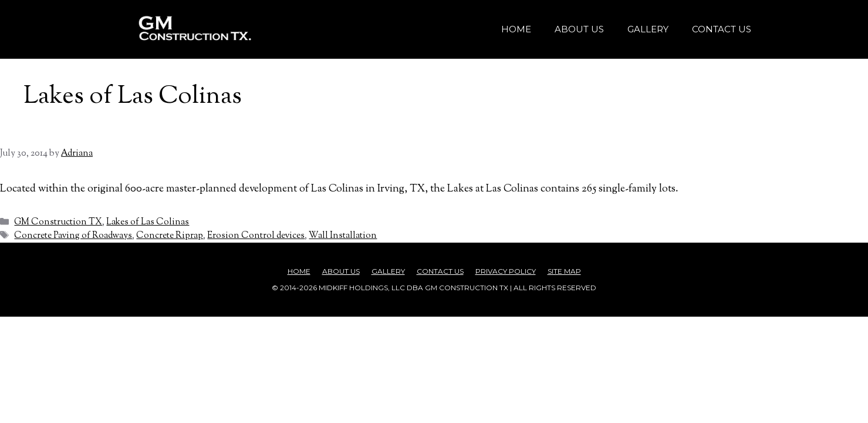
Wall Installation (343, 236)
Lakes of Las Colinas (148, 222)
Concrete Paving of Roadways (73, 236)
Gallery (648, 29)
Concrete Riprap (170, 236)
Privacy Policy (506, 271)
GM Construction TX (58, 222)
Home (516, 29)
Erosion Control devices (256, 236)
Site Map (564, 271)
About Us (579, 29)
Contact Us (722, 29)
